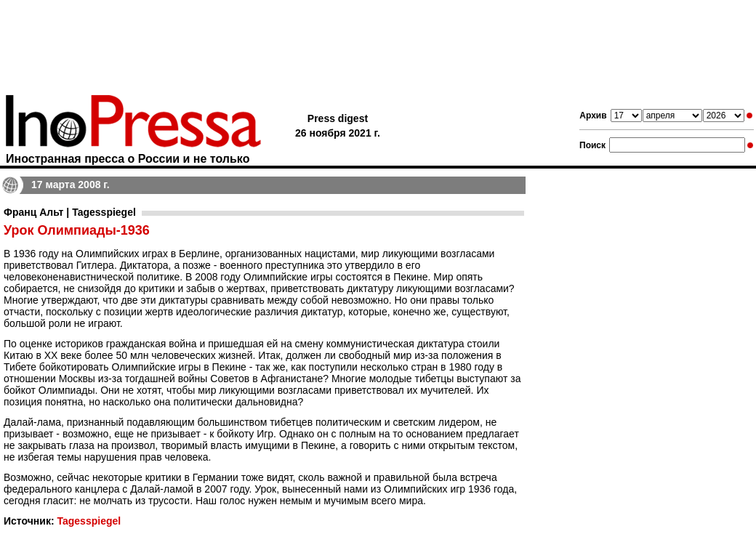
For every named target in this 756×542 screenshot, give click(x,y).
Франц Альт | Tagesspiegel (70, 212)
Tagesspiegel (89, 521)
